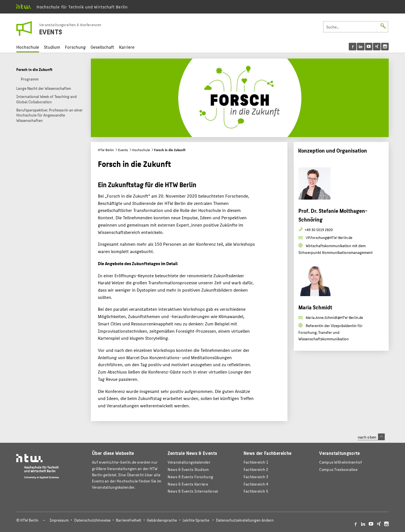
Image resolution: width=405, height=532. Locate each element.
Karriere (127, 47)
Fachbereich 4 (256, 484)
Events (123, 150)
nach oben (371, 437)
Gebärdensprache (162, 520)
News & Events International (193, 491)
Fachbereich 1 (256, 462)
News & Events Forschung (190, 477)
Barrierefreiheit (129, 520)
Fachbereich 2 (256, 469)
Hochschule (28, 47)
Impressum (59, 520)
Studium (52, 47)
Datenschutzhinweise (92, 520)
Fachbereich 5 (256, 491)
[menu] (369, 47)
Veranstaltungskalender (189, 462)
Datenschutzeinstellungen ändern (245, 520)
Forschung (75, 47)
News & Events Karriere (188, 484)
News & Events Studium (188, 469)
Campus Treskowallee (338, 469)
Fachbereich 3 (256, 477)
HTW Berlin (106, 150)
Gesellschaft (102, 47)
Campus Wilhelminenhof (341, 462)
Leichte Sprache (196, 520)
